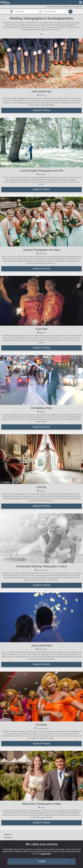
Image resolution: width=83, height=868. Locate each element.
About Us (8, 835)
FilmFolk (41, 487)
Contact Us (8, 838)
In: (40, 12)
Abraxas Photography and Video (41, 250)
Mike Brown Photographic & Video (42, 804)
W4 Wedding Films (41, 408)
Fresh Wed (41, 329)
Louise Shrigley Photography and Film (42, 171)
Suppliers (50, 7)
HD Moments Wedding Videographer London (41, 566)
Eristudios (41, 725)
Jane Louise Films (41, 646)
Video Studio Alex (41, 91)
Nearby (42, 34)
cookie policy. (46, 854)
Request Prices (42, 110)
